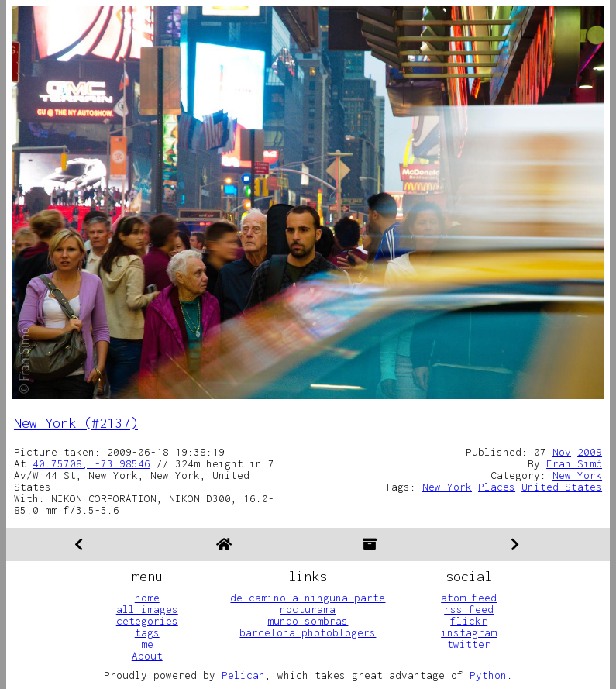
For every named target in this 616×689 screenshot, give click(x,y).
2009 (590, 452)
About (147, 656)
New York (577, 475)
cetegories (147, 621)
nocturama (308, 609)
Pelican (243, 675)
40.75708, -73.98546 (91, 463)
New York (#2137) (76, 423)
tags (147, 632)
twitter (469, 644)
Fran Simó (574, 463)
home (147, 598)
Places (497, 487)
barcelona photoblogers (308, 632)
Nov (562, 452)
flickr (469, 621)
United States (562, 487)
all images (147, 609)
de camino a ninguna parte (308, 598)
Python (488, 675)
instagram (469, 632)
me (147, 644)
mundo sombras (308, 621)
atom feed (469, 598)
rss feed (469, 609)
